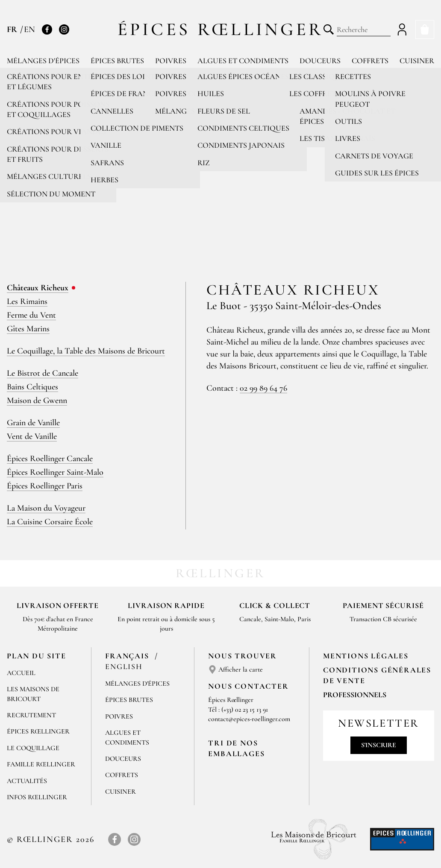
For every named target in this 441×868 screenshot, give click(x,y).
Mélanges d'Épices (137, 684)
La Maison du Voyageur (46, 508)
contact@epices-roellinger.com (249, 719)
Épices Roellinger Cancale (50, 459)
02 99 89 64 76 (263, 388)
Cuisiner (417, 61)
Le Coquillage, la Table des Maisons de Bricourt (86, 351)
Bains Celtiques (32, 387)
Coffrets (370, 61)
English (124, 666)
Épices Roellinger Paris (45, 486)
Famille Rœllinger (41, 764)
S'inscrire (379, 745)
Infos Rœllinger (37, 797)
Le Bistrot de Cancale (43, 373)
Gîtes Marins (28, 329)
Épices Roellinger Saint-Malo (55, 472)
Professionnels (355, 695)
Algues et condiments (243, 61)
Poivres (171, 61)
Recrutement (31, 715)
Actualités (27, 781)
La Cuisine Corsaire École (50, 522)
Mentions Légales (366, 656)
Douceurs (320, 61)
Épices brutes (117, 61)
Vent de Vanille (32, 436)
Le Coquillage (33, 748)
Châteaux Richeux (38, 288)
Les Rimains (27, 301)
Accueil (21, 673)
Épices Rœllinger (221, 29)
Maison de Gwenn (37, 400)
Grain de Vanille (33, 423)
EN (29, 29)
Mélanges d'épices (43, 61)
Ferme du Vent (31, 315)
